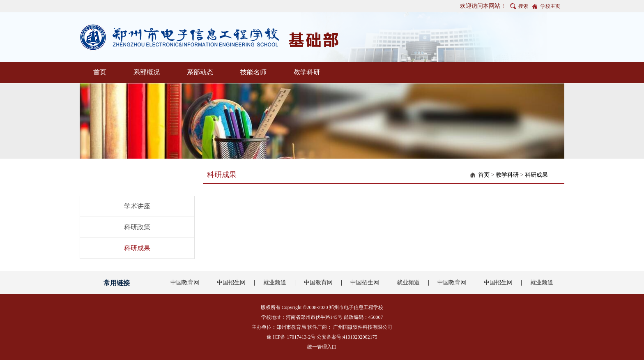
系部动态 (200, 72)
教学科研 (307, 72)
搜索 (523, 6)
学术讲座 (137, 206)
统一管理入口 (322, 347)
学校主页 (550, 6)
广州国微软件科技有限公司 (363, 327)
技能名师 (253, 72)
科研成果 (137, 248)
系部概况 (147, 72)
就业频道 (275, 283)
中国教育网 (185, 283)
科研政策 (137, 227)
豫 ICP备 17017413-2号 (291, 337)
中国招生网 (231, 283)
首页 (100, 72)
